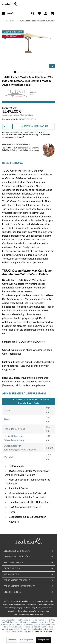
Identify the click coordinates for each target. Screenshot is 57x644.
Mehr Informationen (43, 632)
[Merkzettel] (39, 14)
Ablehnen (12, 640)
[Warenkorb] (53, 14)
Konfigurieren (43, 640)
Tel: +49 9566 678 (10, 148)
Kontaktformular (32, 150)
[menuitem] (7, 14)
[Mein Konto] (46, 14)
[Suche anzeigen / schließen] (33, 14)
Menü (8, 13)
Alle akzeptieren (27, 640)
